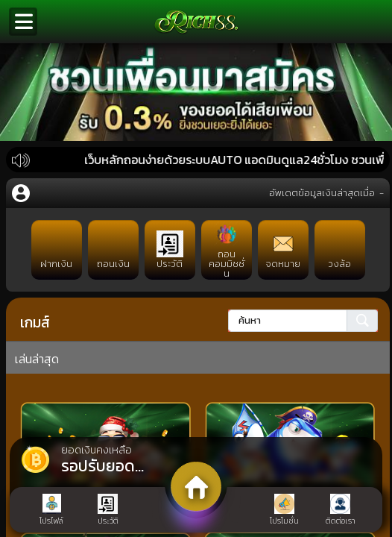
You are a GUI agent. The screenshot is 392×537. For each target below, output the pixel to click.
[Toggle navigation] (23, 22)
